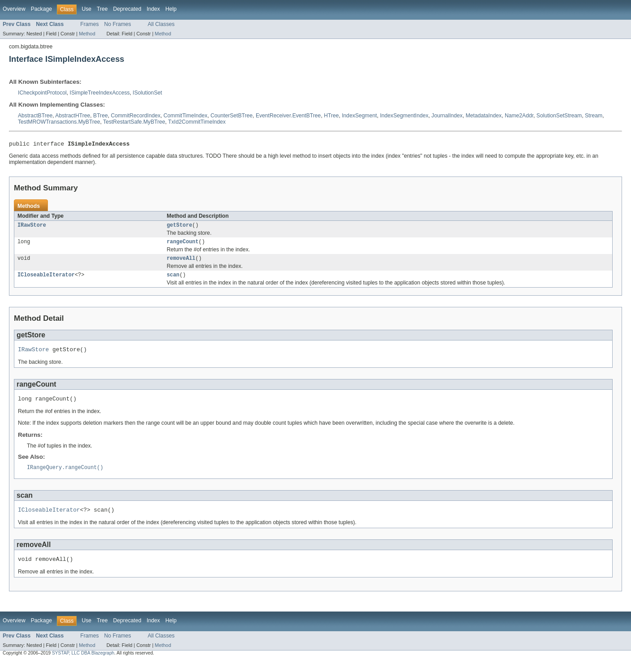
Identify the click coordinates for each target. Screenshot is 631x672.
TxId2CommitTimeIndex (197, 122)
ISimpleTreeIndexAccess (100, 93)
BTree (101, 116)
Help (171, 9)
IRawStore (32, 227)
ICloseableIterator (46, 280)
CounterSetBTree (232, 116)
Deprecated (127, 9)
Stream (594, 116)
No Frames (118, 24)
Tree (102, 9)
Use (86, 9)
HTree (331, 116)
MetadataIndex (484, 116)
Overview (14, 9)
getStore (179, 227)
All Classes (161, 24)
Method (87, 34)
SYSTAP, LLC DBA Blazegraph (83, 664)
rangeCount (182, 245)
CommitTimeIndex (185, 116)
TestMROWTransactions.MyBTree (59, 122)
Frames (89, 24)
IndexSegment (359, 116)
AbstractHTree (73, 116)
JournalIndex (447, 116)
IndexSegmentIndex (404, 116)
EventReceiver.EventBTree (288, 116)
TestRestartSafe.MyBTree (134, 122)
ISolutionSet (147, 93)
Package (41, 9)
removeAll (181, 262)
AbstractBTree (35, 116)
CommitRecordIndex (135, 116)
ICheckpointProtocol (42, 93)
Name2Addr (519, 116)
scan (173, 280)
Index (153, 9)
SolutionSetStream (559, 116)
